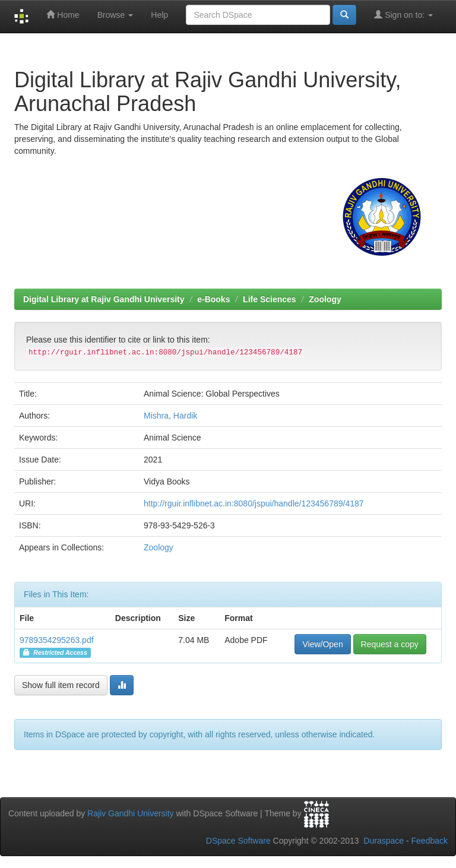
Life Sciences (270, 299)
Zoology (325, 299)
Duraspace (384, 841)
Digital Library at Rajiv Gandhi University (104, 299)
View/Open (322, 644)
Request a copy (390, 644)
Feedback (430, 841)
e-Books (213, 299)
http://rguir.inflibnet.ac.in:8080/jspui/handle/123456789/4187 (254, 503)
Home (63, 15)
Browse (115, 15)
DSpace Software (238, 841)
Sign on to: (403, 15)
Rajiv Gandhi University (131, 813)
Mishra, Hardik (170, 416)
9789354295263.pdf (57, 640)
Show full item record (61, 685)
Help (159, 15)
